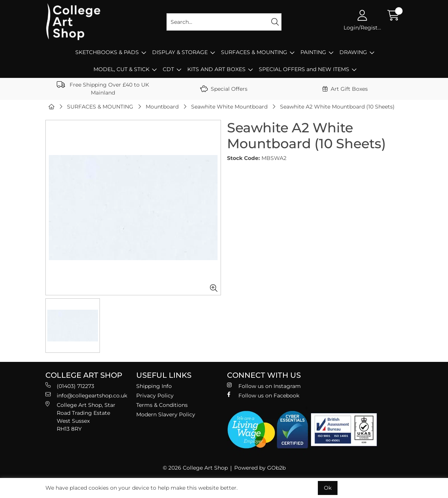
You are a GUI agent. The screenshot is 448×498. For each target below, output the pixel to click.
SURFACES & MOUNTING (254, 52)
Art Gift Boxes (345, 89)
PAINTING (313, 52)
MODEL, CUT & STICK (121, 69)
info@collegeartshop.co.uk (86, 395)
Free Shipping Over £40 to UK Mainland (103, 89)
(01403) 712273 (70, 386)
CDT (168, 69)
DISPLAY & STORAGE (180, 52)
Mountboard (162, 107)
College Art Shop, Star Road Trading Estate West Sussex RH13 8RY (80, 417)
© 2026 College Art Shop (195, 468)
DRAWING (353, 52)
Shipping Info (154, 386)
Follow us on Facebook (263, 395)
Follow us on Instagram (264, 386)
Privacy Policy (155, 396)
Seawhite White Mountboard (229, 107)
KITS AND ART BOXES (216, 69)
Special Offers (224, 89)
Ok (328, 488)
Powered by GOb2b (260, 468)
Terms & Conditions (162, 405)
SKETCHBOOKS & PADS (107, 52)
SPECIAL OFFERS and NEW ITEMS (304, 69)
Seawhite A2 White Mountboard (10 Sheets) (337, 107)
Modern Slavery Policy (166, 414)
